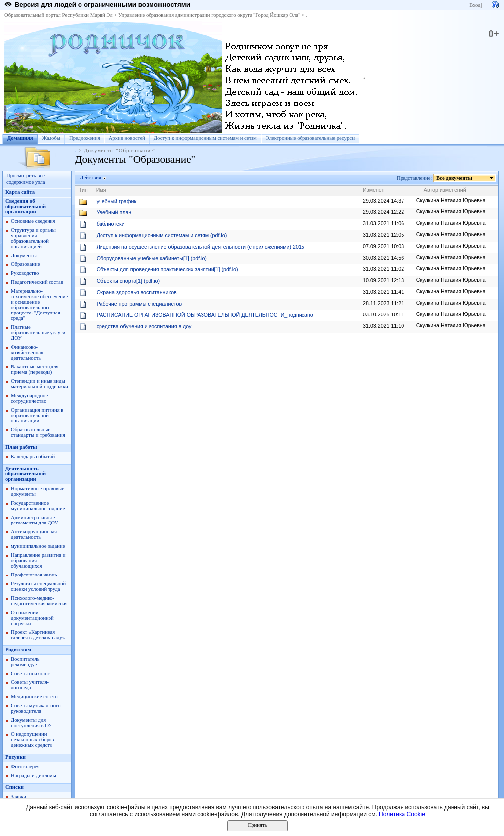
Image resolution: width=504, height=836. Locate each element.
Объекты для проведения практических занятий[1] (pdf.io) (167, 269)
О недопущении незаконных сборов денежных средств (32, 740)
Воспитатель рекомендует (25, 662)
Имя (101, 190)
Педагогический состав (37, 282)
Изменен (374, 190)
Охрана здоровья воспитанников (137, 292)
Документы (24, 255)
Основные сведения (33, 221)
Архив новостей (127, 138)
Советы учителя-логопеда (30, 685)
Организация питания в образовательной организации (37, 415)
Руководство (25, 273)
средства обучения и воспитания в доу (144, 326)
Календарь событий (33, 456)
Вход (475, 5)
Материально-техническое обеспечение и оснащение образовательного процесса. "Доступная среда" (39, 305)
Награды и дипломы (34, 775)
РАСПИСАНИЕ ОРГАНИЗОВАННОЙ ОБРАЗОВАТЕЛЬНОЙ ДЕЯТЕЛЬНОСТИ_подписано (205, 315)
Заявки (19, 797)
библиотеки (111, 224)
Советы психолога (31, 673)
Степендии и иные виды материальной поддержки (40, 384)
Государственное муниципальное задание (38, 506)
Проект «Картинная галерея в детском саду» (38, 635)
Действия (91, 178)
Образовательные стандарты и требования (38, 432)
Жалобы (51, 138)
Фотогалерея (25, 766)
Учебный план (114, 212)
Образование (25, 264)
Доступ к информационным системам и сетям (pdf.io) (162, 235)
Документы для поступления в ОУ (31, 723)
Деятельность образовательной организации (25, 474)
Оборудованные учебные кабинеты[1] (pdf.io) (152, 258)
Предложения (85, 138)
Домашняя (20, 138)
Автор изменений (445, 190)
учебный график (116, 201)
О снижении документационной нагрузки (32, 618)
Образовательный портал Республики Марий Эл (59, 15)
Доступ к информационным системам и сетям (205, 138)
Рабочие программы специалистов (139, 304)
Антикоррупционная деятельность (34, 534)
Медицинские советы (35, 697)
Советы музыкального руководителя (36, 708)
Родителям (18, 650)
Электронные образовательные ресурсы (310, 138)
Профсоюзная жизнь (34, 575)
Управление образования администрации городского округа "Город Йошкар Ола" (209, 15)
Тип (83, 190)
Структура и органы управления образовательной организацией (33, 238)
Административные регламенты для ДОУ (35, 520)
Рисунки (16, 757)
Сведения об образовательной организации (25, 206)
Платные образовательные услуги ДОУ (38, 333)
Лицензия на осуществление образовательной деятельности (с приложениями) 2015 (201, 247)
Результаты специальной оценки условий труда (38, 586)
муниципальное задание (38, 546)
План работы (21, 447)
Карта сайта (20, 192)
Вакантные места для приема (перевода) (35, 369)
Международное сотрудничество (29, 398)
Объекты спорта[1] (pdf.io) (128, 281)
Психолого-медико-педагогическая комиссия (39, 601)
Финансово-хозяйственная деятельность (27, 352)
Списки (15, 787)
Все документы (454, 178)
